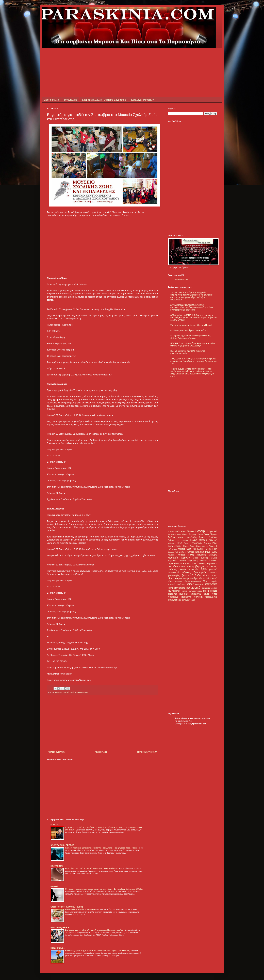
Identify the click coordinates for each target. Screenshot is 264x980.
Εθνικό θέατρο (199, 540)
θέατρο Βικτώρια (191, 578)
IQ (169, 534)
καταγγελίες (211, 584)
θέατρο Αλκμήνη (175, 578)
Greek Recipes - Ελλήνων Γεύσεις (67, 907)
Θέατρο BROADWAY (193, 543)
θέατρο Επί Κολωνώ (208, 578)
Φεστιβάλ (173, 566)
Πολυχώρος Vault (188, 564)
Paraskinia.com (181, 280)
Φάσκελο (55, 886)
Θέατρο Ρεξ (173, 552)
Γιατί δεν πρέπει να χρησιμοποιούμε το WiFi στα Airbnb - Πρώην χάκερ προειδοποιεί (101, 848)
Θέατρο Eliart (210, 543)
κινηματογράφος (177, 588)
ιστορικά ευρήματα (177, 584)
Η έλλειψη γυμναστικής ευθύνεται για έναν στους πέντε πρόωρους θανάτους (98, 950)
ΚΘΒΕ (214, 552)
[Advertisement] (108, 56)
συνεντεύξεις (175, 600)
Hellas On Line (57, 948)
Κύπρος (181, 555)
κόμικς (206, 591)
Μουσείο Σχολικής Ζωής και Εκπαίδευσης (72, 692)
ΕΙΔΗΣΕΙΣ (55, 825)
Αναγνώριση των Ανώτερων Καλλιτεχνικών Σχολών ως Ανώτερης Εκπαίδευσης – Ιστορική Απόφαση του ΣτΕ (194, 361)
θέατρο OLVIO (210, 576)
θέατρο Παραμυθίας (193, 581)
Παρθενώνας (174, 564)
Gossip (200, 531)
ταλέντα (186, 600)
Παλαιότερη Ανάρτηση (147, 752)
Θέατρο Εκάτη (188, 546)
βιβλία (204, 569)
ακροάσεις (212, 566)
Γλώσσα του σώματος (178, 540)
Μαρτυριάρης (57, 866)
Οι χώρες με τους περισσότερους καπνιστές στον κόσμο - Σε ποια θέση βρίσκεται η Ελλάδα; (104, 889)
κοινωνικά (193, 588)
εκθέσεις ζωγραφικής (194, 572)
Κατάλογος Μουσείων (143, 100)
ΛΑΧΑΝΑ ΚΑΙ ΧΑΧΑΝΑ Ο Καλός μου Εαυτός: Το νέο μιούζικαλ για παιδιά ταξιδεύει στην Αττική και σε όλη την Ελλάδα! (194, 318)
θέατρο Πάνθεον (175, 581)
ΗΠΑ (179, 543)
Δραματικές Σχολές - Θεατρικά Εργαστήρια (104, 100)
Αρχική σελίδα (52, 100)
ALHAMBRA (172, 531)
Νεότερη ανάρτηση (56, 752)
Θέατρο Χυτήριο (186, 552)
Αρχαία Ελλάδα (208, 537)
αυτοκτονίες (193, 569)
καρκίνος (199, 584)
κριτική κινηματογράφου (192, 591)
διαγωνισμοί (173, 573)
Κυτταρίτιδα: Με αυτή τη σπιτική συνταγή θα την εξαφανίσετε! (91, 868)
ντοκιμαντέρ (196, 594)
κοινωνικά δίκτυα (209, 588)
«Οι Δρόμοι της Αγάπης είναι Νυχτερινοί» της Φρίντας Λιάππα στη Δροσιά (190, 337)
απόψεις (172, 569)
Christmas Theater (186, 531)
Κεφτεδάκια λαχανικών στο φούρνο (80, 909)
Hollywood (211, 531)
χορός (192, 600)
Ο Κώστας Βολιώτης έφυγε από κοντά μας (189, 330)
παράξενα (173, 597)
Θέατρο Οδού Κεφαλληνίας (191, 549)
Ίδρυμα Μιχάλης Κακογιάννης (195, 534)
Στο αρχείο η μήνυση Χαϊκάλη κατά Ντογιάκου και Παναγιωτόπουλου (94, 930)
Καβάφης (172, 555)
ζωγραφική (187, 575)
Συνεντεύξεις (70, 100)
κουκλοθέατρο (174, 591)
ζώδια (198, 575)
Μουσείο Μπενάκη (208, 561)
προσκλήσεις (211, 597)
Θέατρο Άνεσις (175, 546)
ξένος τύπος (211, 594)
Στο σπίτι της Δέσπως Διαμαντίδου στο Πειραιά (191, 325)
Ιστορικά (199, 552)
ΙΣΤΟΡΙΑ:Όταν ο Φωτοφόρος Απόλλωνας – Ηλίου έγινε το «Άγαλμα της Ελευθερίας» (193, 345)
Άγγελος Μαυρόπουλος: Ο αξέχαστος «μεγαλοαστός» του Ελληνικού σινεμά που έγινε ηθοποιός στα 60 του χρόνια (192, 307)
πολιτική (198, 597)
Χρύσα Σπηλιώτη (186, 567)
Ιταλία (208, 552)
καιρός (190, 584)
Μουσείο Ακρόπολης (188, 561)
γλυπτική (213, 569)
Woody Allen (176, 534)
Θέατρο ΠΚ (211, 549)
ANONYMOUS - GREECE (62, 845)
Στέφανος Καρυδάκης (207, 564)
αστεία (182, 569)
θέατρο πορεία (210, 581)
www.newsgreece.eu (60, 927)
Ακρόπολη (192, 537)
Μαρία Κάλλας (200, 558)
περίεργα (186, 597)
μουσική (184, 594)
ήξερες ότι (200, 566)
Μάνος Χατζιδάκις (197, 555)
